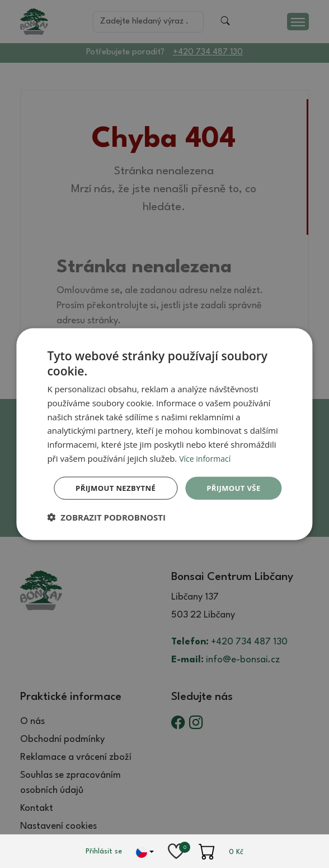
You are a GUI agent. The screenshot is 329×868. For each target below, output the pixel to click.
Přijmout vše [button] (166, 473)
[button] (106, 533)
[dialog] (164, 434)
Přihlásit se (104, 851)
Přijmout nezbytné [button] (167, 503)
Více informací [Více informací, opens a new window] (207, 442)
